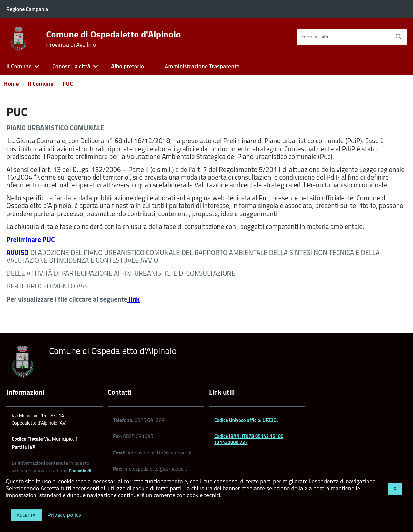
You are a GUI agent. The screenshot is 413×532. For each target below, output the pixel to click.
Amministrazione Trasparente (202, 66)
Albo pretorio (127, 66)
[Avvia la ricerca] (398, 37)
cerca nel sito (315, 37)
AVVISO (18, 252)
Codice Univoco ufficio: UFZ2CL (246, 420)
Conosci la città (71, 66)
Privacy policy (64, 514)
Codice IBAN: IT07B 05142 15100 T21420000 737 (249, 439)
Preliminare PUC (31, 239)
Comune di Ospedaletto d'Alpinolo (113, 39)
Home (11, 83)
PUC (68, 83)
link (133, 299)
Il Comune (19, 66)
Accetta (26, 515)
